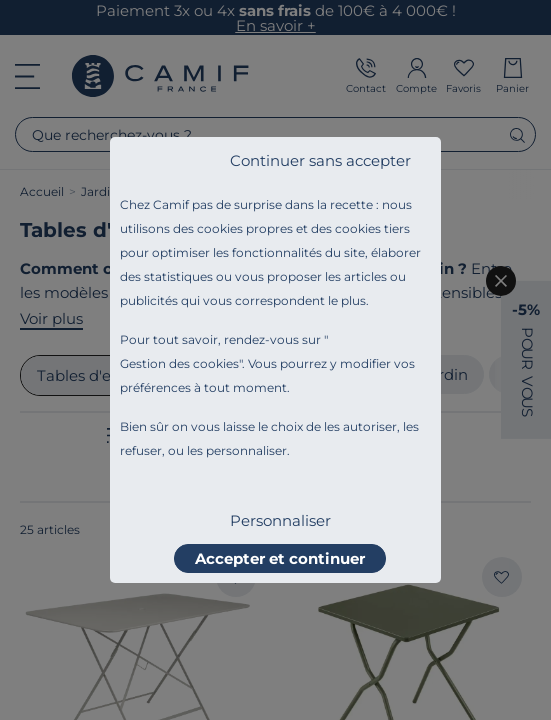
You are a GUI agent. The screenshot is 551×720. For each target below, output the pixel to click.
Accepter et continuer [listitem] (280, 558)
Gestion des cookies (179, 363)
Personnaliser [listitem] (280, 520)
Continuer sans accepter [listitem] (320, 160)
